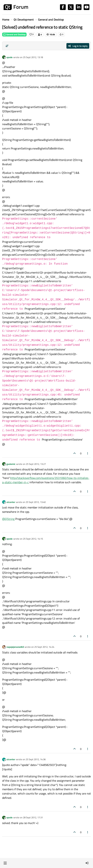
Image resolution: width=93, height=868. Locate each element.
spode (10, 57)
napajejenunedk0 (15, 647)
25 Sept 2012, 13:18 (33, 57)
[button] (5, 863)
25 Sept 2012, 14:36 (36, 759)
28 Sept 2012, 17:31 (33, 817)
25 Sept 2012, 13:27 (36, 464)
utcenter (11, 502)
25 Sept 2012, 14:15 (33, 539)
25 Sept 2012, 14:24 (44, 647)
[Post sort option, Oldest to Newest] (7, 46)
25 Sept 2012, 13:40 (36, 502)
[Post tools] (88, 453)
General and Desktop (14, 34)
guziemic (11, 464)
